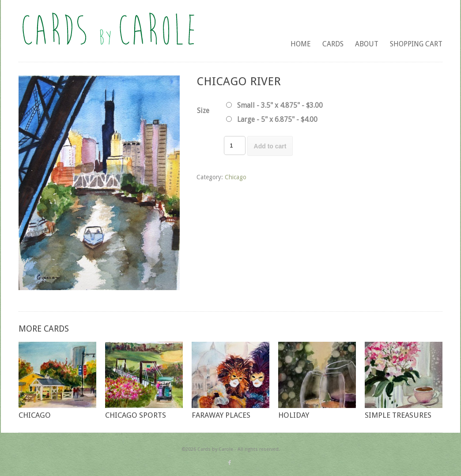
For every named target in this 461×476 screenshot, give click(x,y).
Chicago (236, 177)
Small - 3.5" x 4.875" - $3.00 (280, 105)
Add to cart (270, 146)
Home (301, 44)
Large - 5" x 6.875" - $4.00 (277, 119)
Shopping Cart (416, 44)
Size (203, 111)
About (367, 44)
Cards (333, 44)
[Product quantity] (234, 145)
